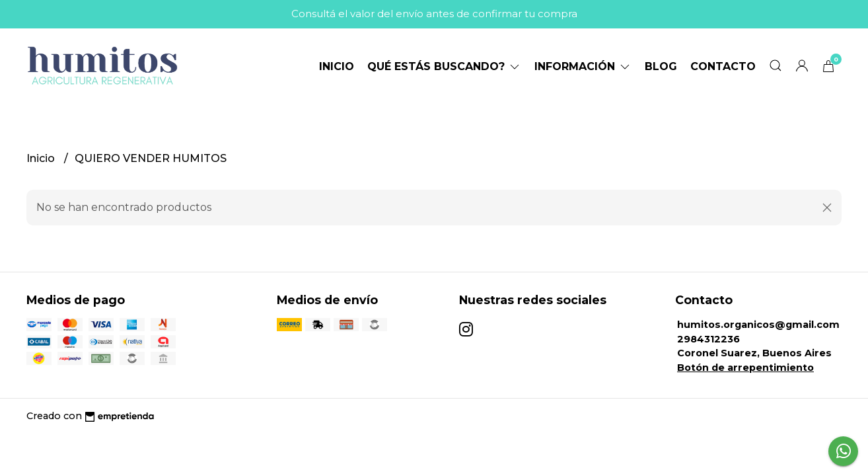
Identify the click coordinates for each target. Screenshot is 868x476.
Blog (661, 66)
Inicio (337, 66)
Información (583, 66)
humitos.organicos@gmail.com (758, 325)
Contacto (723, 66)
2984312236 (708, 339)
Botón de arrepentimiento (745, 368)
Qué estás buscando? (444, 66)
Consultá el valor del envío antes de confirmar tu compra (434, 14)
